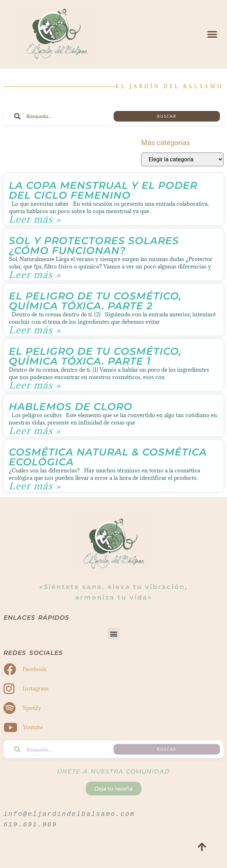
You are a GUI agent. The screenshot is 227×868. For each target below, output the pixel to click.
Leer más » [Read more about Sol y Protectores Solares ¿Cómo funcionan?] (35, 275)
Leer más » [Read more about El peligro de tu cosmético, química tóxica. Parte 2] (35, 330)
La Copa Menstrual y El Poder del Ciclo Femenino (103, 190)
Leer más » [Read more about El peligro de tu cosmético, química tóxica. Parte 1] (35, 385)
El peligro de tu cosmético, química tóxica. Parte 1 (95, 356)
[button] (212, 34)
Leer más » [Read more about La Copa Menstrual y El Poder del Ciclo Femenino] (35, 219)
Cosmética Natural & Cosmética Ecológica (108, 457)
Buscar (167, 116)
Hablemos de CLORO (71, 407)
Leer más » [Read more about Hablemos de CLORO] (35, 431)
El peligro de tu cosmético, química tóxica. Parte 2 (95, 301)
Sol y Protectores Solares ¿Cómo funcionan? (94, 246)
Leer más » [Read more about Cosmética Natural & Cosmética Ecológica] (35, 486)
